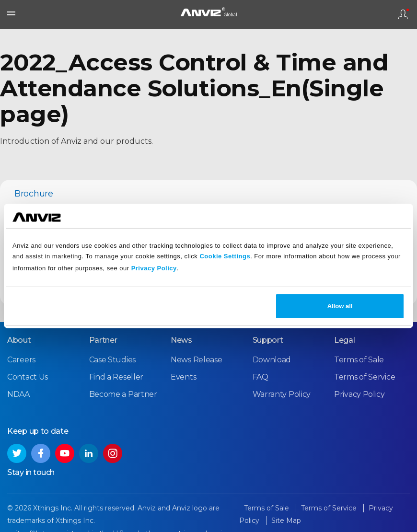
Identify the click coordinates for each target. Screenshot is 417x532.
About (19, 340)
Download (272, 360)
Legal (345, 340)
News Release (196, 360)
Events (183, 377)
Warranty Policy (282, 394)
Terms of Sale (359, 360)
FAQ (261, 377)
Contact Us (28, 377)
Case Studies (112, 360)
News (181, 340)
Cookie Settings (225, 256)
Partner (103, 340)
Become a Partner (123, 394)
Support (268, 340)
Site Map (286, 520)
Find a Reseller (116, 377)
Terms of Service (365, 377)
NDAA (18, 394)
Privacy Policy (154, 268)
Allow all (340, 306)
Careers (21, 360)
